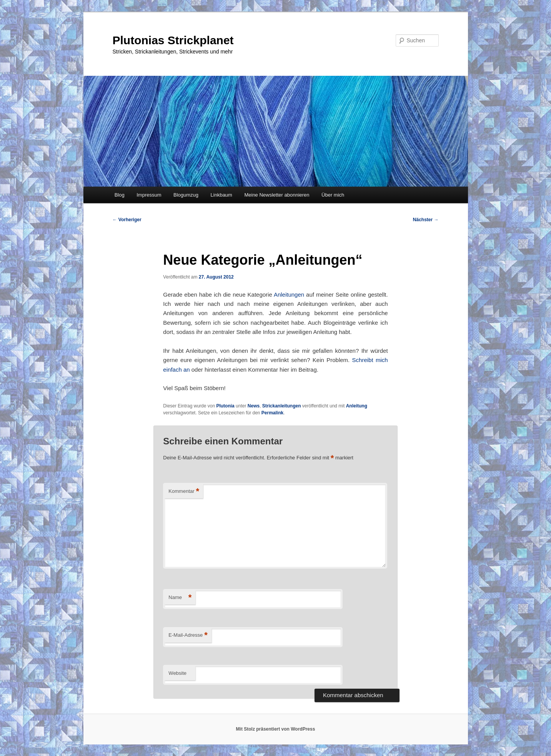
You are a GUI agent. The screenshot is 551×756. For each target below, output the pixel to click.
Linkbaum (221, 195)
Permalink (272, 413)
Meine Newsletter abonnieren (277, 195)
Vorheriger (127, 220)
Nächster (426, 220)
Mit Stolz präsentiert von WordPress (276, 729)
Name (180, 598)
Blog (120, 195)
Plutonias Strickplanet (173, 40)
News (254, 406)
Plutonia (225, 406)
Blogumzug (186, 195)
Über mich (333, 195)
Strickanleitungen (282, 406)
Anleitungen (289, 295)
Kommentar (184, 491)
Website (177, 673)
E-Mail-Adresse (188, 635)
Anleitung (357, 406)
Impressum (149, 195)
